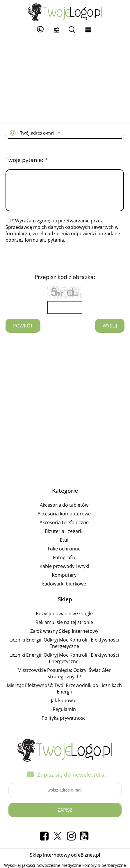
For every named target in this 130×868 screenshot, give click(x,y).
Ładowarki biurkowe (64, 591)
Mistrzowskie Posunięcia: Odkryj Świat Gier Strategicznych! (64, 680)
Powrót (23, 333)
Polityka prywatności (64, 725)
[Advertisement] (65, 79)
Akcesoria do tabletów (64, 512)
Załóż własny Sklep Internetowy (64, 638)
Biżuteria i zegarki (64, 538)
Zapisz (65, 817)
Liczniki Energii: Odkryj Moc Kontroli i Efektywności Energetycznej (64, 665)
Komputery (64, 582)
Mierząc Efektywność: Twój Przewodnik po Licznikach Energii (64, 696)
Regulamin (64, 716)
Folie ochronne (64, 556)
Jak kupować (64, 707)
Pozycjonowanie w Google (64, 621)
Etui (64, 547)
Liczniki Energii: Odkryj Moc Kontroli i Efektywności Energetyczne (64, 650)
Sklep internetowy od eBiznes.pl (65, 862)
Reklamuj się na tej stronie (64, 629)
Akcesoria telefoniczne (64, 529)
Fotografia (64, 564)
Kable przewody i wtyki (64, 573)
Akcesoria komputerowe (64, 521)
